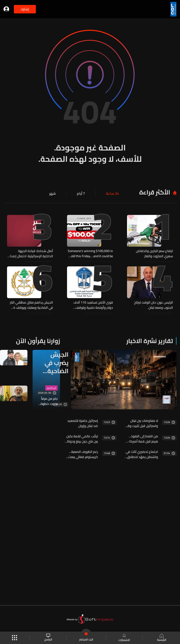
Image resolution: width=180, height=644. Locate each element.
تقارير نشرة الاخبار (150, 340)
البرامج (48, 638)
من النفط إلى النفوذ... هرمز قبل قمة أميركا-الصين (143, 438)
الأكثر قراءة (155, 192)
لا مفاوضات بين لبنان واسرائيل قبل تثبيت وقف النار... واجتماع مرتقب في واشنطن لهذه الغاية (141, 422)
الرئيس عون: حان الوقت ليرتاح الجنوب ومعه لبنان (154, 304)
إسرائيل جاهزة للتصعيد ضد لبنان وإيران (83, 422)
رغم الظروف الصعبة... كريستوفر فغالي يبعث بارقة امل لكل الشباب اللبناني (83, 453)
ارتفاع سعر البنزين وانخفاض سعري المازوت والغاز (154, 253)
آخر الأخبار (51, 387)
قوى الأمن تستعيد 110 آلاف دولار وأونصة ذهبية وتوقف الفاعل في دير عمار (93, 304)
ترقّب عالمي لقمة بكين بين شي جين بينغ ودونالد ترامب (82, 438)
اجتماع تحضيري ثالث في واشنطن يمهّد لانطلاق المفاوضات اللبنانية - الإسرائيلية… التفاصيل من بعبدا (141, 453)
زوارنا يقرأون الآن (38, 340)
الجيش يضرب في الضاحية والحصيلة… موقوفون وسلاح (54, 362)
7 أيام (82, 194)
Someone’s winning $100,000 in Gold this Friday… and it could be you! (90, 253)
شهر (54, 194)
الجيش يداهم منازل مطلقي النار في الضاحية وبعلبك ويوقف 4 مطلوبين (31, 304)
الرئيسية (161, 638)
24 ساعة (113, 194)
